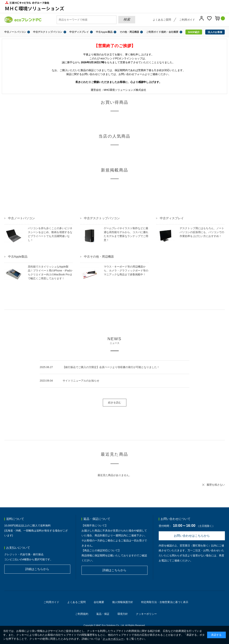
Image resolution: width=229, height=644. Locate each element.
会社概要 (99, 602)
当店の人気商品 (114, 136)
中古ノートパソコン (15, 32)
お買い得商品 (114, 102)
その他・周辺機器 (129, 32)
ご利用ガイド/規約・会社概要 (162, 32)
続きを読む (115, 402)
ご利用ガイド (187, 20)
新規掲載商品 (114, 170)
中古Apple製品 (104, 32)
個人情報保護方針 (123, 602)
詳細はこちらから (37, 569)
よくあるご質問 (162, 20)
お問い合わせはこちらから (192, 536)
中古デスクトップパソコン (48, 32)
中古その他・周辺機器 (99, 257)
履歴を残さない (216, 485)
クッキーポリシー (146, 614)
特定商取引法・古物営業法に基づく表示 (165, 602)
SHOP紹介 (194, 32)
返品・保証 (103, 614)
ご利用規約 (82, 614)
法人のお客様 (215, 32)
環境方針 (123, 614)
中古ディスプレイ (79, 32)
